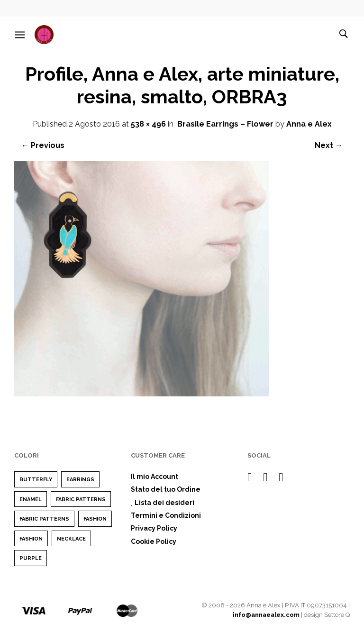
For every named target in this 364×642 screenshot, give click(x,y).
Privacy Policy (154, 528)
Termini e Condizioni (166, 515)
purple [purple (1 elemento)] (31, 558)
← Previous (43, 145)
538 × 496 (148, 124)
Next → (329, 145)
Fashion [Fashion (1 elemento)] (31, 539)
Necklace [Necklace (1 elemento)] (71, 539)
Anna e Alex (309, 124)
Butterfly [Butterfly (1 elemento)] (36, 480)
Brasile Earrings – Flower (225, 124)
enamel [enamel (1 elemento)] (31, 500)
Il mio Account (155, 477)
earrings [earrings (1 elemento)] (80, 480)
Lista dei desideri (163, 503)
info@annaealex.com (266, 615)
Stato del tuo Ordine (166, 489)
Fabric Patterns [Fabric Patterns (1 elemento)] (81, 500)
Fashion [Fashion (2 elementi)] (95, 519)
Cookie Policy (154, 541)
